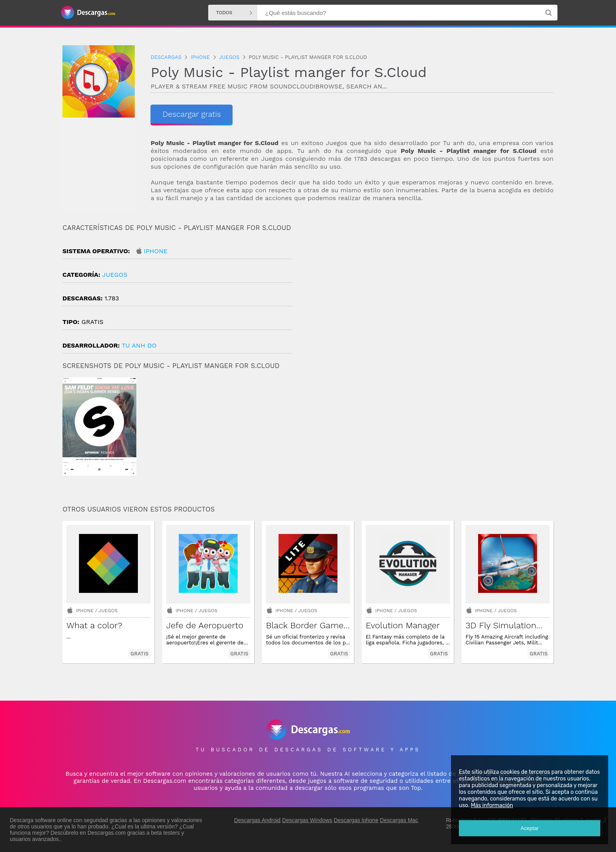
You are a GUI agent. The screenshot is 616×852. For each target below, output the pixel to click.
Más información (492, 805)
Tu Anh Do (139, 345)
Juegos (115, 275)
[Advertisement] (431, 291)
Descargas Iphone (356, 820)
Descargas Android (257, 820)
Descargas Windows (307, 820)
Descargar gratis (192, 114)
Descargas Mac (399, 820)
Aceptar (530, 828)
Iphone (156, 251)
